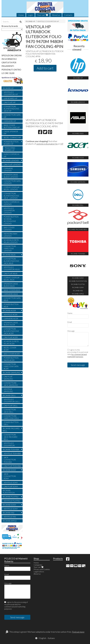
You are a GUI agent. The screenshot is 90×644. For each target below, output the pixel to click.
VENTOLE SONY (11, 482)
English (43, 638)
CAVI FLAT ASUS (10, 273)
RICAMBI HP (30, 21)
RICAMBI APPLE (10, 521)
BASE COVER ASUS (12, 290)
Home (21, 15)
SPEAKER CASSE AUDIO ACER (11, 324)
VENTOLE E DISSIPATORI (9, 444)
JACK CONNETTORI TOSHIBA (10, 460)
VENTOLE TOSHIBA (12, 453)
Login (30, 15)
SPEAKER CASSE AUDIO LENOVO (11, 176)
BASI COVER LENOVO (9, 229)
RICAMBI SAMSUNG (11, 373)
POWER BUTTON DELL (11, 423)
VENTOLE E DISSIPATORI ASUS (12, 268)
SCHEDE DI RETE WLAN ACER (11, 342)
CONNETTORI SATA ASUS (12, 299)
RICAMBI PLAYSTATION (9, 492)
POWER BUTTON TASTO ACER (11, 359)
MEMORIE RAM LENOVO (10, 235)
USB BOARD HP (10, 98)
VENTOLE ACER (10, 314)
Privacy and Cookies (42, 569)
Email (70, 322)
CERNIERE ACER (11, 318)
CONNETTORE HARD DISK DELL (11, 417)
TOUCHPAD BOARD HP (10, 149)
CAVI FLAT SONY (11, 486)
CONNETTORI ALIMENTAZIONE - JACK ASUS (12, 261)
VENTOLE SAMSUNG (8, 390)
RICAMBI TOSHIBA (11, 449)
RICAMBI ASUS (9, 255)
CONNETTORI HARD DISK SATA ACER (11, 366)
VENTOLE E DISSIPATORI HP (48, 21)
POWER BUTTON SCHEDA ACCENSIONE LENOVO (11, 220)
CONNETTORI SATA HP (12, 116)
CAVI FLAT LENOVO (12, 164)
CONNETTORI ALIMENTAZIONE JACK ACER (11, 331)
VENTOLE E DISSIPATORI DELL (12, 400)
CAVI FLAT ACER (11, 337)
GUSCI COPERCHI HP (11, 155)
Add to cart (45, 68)
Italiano (51, 638)
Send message (78, 365)
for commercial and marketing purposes (77, 355)
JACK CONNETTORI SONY (10, 476)
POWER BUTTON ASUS (11, 305)
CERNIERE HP (10, 121)
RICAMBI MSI (8, 513)
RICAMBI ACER (9, 311)
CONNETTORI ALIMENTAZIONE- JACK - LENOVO (12, 196)
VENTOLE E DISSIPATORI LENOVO (9, 210)
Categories (38, 565)
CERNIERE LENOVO (8, 169)
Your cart (42, 15)
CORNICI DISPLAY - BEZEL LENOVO (12, 188)
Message (71, 331)
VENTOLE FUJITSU (12, 501)
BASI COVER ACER (12, 354)
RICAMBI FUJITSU (10, 497)
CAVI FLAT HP (10, 102)
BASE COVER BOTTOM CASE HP (12, 126)
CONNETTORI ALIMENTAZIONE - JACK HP (12, 109)
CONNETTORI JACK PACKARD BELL (10, 437)
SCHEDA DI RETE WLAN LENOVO (11, 241)
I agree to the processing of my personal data (78, 353)
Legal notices (39, 572)
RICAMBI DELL (9, 395)
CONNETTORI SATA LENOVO (12, 182)
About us (56, 15)
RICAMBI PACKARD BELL (11, 429)
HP (62, 144)
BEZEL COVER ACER (10, 349)
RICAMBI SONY (9, 470)
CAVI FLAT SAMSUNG (8, 378)
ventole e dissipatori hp (47, 144)
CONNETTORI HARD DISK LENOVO (10, 248)
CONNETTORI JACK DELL (10, 411)
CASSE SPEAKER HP (11, 132)
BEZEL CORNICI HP (12, 138)
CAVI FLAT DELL (11, 406)
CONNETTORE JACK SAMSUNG (11, 384)
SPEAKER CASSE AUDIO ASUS (11, 285)
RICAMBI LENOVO (11, 160)
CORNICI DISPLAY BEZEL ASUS (12, 279)
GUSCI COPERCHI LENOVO (11, 203)
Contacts (68, 15)
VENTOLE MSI (10, 517)
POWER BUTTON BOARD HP (11, 143)
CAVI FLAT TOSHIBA (12, 466)
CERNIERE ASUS (11, 294)
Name (70, 313)
